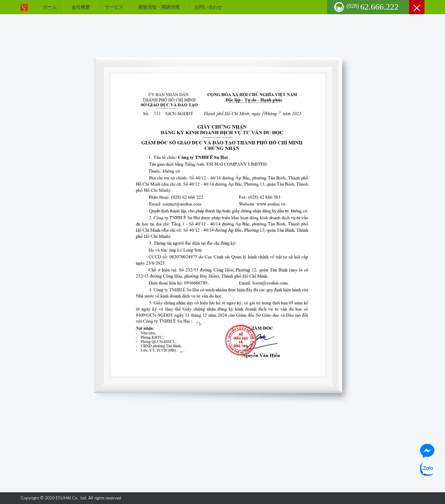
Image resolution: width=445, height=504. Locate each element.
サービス (114, 7)
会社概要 (81, 7)
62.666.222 (373, 7)
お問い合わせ (208, 7)
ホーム (50, 7)
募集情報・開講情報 (159, 7)
